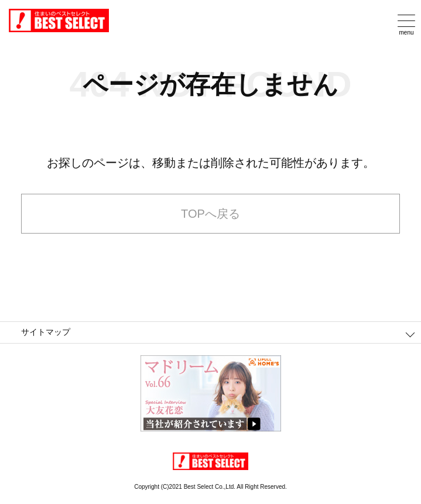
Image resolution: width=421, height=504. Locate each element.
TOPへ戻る (210, 214)
